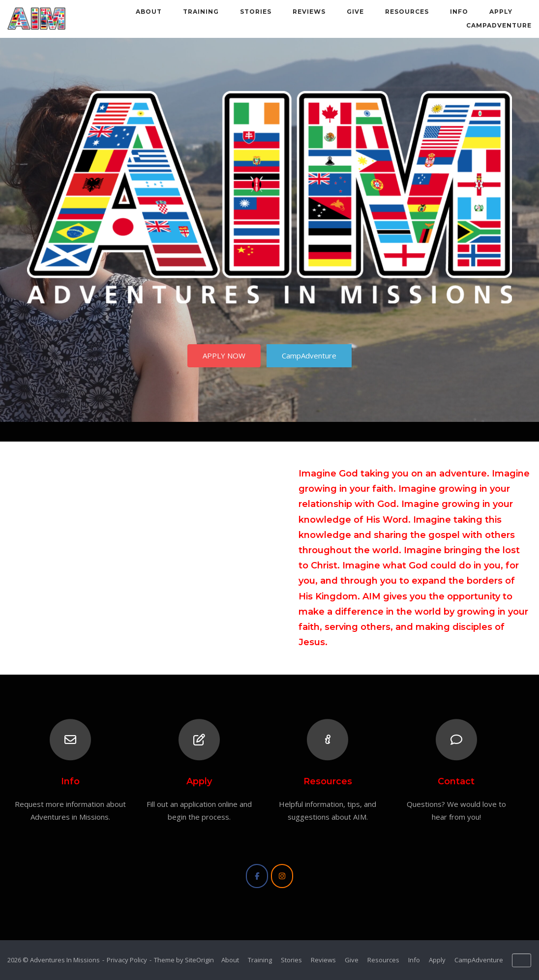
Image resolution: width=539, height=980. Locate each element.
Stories (256, 12)
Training (201, 12)
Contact (456, 781)
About (149, 12)
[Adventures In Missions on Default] (522, 960)
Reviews (309, 12)
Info (459, 12)
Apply (501, 12)
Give (355, 12)
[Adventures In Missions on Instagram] (282, 876)
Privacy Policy (127, 960)
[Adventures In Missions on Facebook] (257, 876)
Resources (407, 12)
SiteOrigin (199, 960)
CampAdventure (499, 25)
